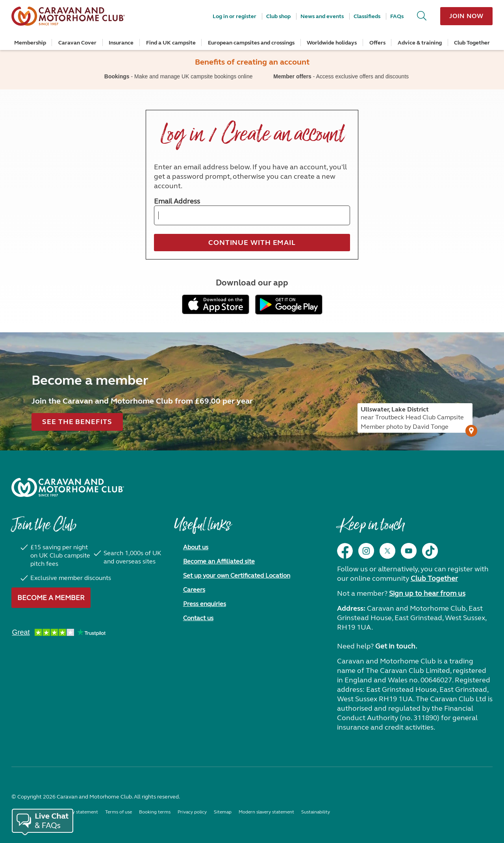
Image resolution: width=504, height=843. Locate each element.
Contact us (198, 618)
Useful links (202, 529)
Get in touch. (396, 646)
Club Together (472, 43)
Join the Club (44, 529)
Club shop (278, 16)
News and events (322, 16)
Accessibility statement (73, 812)
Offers (377, 43)
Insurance (121, 43)
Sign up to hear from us (427, 593)
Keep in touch (371, 529)
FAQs (397, 16)
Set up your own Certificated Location (237, 575)
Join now (466, 16)
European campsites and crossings (251, 43)
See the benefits (77, 422)
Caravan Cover (77, 43)
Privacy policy (192, 812)
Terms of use (119, 812)
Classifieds (367, 16)
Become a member (51, 598)
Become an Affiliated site (219, 561)
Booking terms (155, 812)
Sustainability (316, 812)
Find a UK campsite (171, 43)
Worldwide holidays (332, 43)
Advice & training (420, 43)
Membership (30, 43)
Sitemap (223, 812)
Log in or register (234, 16)
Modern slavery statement (266, 812)
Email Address (177, 201)
